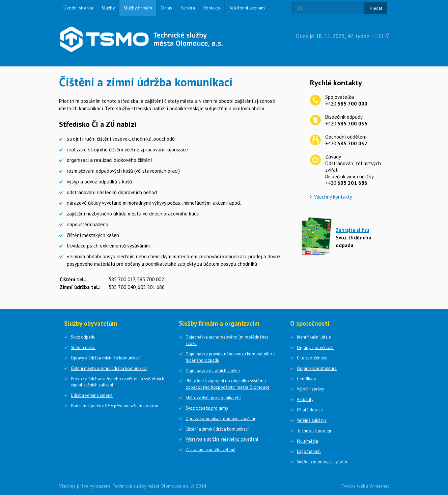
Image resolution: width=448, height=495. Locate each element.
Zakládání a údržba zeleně (211, 450)
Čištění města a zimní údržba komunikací (109, 368)
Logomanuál (309, 451)
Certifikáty (306, 379)
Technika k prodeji (314, 431)
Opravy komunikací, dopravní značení (220, 419)
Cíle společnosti (312, 358)
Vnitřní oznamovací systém (322, 462)
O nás (166, 8)
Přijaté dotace (310, 410)
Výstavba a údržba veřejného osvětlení (222, 439)
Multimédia (307, 441)
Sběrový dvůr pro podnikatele (213, 398)
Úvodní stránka (78, 8)
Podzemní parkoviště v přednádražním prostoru (115, 406)
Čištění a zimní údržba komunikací (217, 429)
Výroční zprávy (310, 389)
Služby (108, 8)
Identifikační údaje (314, 337)
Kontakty (212, 8)
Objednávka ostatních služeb (213, 371)
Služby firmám (138, 8)
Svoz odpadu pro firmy (207, 408)
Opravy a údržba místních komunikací (106, 358)
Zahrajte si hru (352, 230)
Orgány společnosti (315, 347)
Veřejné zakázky (312, 420)
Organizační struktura (317, 368)
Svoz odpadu (83, 337)
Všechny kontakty (333, 197)
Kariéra (188, 8)
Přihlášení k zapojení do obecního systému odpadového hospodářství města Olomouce (228, 384)
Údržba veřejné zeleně (92, 395)
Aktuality (305, 399)
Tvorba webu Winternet (365, 486)
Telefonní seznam (247, 8)
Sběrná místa (83, 347)
